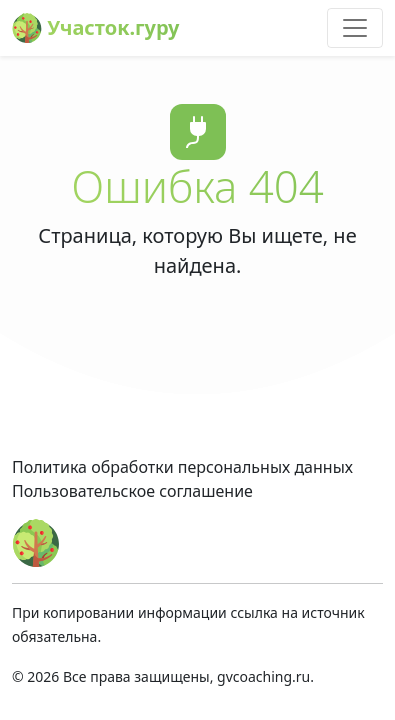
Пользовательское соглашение (132, 491)
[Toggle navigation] (355, 28)
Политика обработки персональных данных (182, 467)
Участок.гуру (96, 28)
